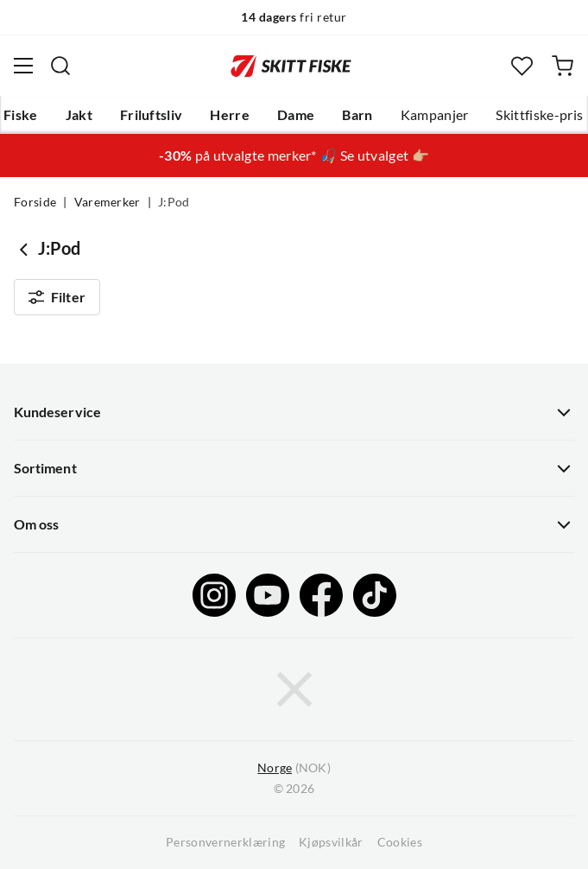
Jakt (79, 115)
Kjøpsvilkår (331, 842)
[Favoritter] (522, 66)
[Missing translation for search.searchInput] (60, 66)
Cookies (400, 842)
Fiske (21, 115)
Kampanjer (435, 115)
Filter (57, 297)
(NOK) (294, 768)
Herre (230, 115)
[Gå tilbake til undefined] (26, 249)
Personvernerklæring (225, 842)
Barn (357, 115)
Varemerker (107, 202)
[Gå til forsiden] (291, 66)
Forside (35, 202)
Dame (296, 115)
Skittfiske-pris (539, 115)
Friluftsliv (152, 115)
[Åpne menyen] (23, 66)
